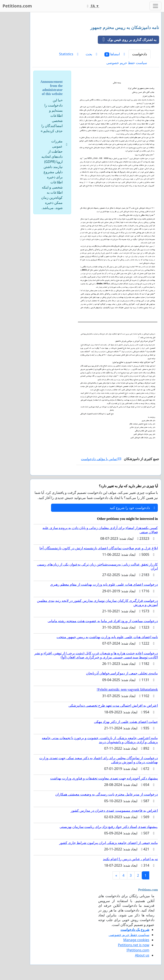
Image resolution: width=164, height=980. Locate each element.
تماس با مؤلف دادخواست (101, 459)
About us (142, 955)
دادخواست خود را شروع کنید (132, 508)
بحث (91, 54)
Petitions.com (17, 6)
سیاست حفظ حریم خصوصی (127, 63)
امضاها (115, 54)
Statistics (69, 54)
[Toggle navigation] (155, 6)
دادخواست (140, 54)
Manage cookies (136, 940)
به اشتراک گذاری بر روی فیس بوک (127, 40)
